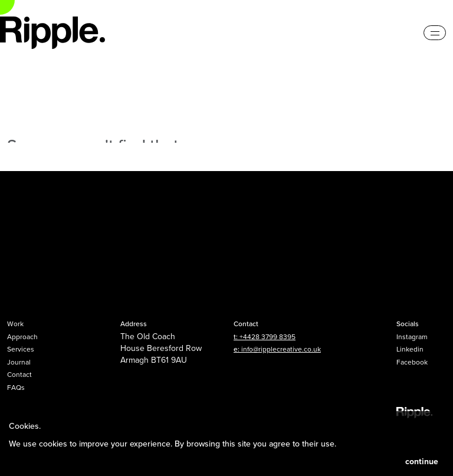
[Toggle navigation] (435, 33)
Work (15, 324)
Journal (19, 362)
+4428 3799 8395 (267, 337)
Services (21, 349)
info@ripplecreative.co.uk (281, 349)
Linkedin (410, 349)
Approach (22, 337)
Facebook (412, 362)
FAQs (16, 387)
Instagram (412, 337)
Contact (19, 374)
